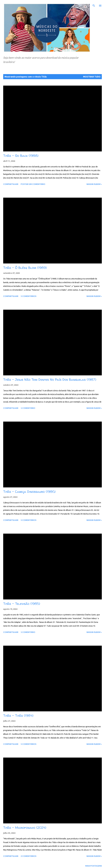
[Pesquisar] (94, 5)
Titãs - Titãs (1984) (18, 716)
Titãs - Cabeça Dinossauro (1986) (29, 492)
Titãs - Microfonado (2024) (25, 828)
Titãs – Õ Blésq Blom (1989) (25, 268)
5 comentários (28, 296)
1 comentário (28, 408)
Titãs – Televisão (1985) (22, 604)
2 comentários (28, 856)
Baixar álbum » (94, 184)
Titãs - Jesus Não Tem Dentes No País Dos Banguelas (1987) (50, 380)
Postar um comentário (33, 184)
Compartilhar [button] (11, 184)
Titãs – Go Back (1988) (21, 156)
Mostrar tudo (92, 77)
